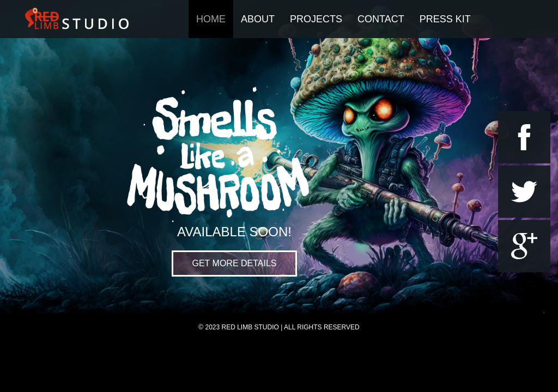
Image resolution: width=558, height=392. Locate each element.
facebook (524, 137)
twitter (524, 192)
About (258, 19)
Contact (381, 19)
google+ (524, 246)
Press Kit (445, 19)
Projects (316, 19)
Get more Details (235, 263)
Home (211, 19)
